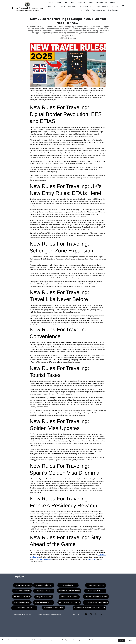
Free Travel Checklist (22, 591)
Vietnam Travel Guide (22, 597)
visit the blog (92, 559)
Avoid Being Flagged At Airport (96, 597)
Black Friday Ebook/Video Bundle (96, 603)
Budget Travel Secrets (69, 597)
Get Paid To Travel (44, 592)
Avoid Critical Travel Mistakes (54, 608)
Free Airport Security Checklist (69, 603)
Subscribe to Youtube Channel (69, 591)
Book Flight (85, 10)
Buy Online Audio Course (23, 586)
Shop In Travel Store (44, 586)
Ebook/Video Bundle (24, 609)
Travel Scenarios (98, 10)
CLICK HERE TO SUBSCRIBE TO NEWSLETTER (89, 609)
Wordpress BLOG (86, 6)
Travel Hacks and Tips (96, 586)
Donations (114, 3)
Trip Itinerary (113, 10)
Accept (122, 640)
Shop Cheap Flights (44, 597)
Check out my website (43, 559)
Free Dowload (102, 3)
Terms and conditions (68, 6)
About (59, 3)
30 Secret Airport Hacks (44, 603)
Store (91, 3)
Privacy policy (51, 6)
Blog (73, 3)
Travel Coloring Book (22, 603)
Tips (66, 3)
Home (51, 3)
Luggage (115, 6)
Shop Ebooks (68, 586)
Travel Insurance (102, 6)
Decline (130, 640)
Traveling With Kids (95, 592)
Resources (82, 3)
